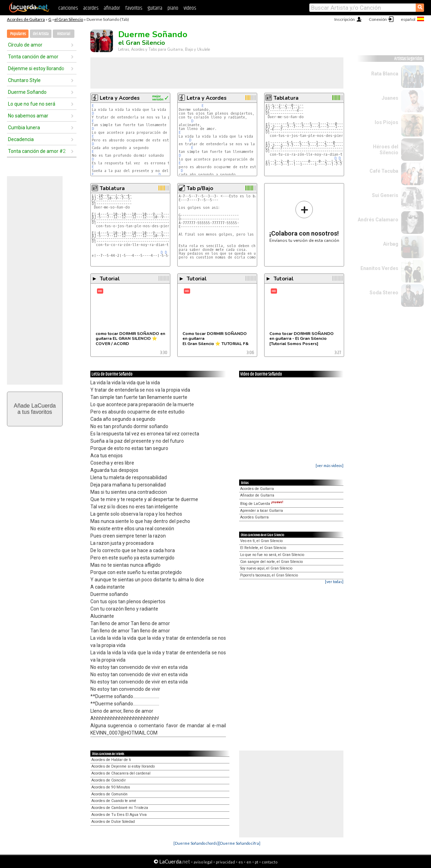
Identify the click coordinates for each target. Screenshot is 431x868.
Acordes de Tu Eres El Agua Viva (119, 815)
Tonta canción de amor (33, 57)
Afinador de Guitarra (257, 495)
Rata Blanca (385, 74)
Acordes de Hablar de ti (111, 760)
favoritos (134, 8)
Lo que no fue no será (32, 104)
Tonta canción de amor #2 (37, 151)
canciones (68, 8)
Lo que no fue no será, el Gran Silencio (272, 555)
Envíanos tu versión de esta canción (304, 222)
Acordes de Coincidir (109, 780)
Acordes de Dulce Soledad (113, 822)
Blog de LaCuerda (262, 504)
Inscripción (345, 19)
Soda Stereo (384, 293)
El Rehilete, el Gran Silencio (263, 548)
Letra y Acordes (120, 98)
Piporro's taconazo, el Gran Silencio (269, 575)
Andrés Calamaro (378, 220)
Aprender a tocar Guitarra (262, 511)
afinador (112, 8)
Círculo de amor (25, 45)
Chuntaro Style (24, 80)
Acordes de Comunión (109, 794)
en (249, 862)
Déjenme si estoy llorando (36, 68)
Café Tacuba (384, 171)
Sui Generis (385, 195)
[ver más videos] (330, 465)
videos (190, 8)
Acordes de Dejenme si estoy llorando (123, 766)
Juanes (390, 98)
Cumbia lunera (24, 128)
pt (257, 862)
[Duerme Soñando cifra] (239, 843)
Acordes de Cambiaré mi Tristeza (120, 808)
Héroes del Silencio (386, 150)
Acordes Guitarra (254, 517)
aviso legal (203, 862)
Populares (18, 34)
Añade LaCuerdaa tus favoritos (35, 409)
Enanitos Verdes (379, 268)
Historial (64, 34)
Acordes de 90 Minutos (111, 787)
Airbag (391, 244)
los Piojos (387, 122)
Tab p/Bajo (200, 188)
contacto (270, 862)
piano (173, 8)
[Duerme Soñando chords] (196, 843)
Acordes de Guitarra (26, 19)
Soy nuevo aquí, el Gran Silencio (266, 568)
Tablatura (286, 98)
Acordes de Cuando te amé (114, 801)
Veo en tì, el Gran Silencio (261, 541)
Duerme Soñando (27, 92)
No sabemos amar (28, 116)
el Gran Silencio (69, 19)
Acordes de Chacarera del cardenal (121, 773)
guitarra (155, 8)
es (241, 862)
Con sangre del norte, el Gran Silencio (271, 562)
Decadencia (21, 139)
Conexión (378, 19)
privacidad (225, 862)
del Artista (41, 34)
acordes (91, 8)
